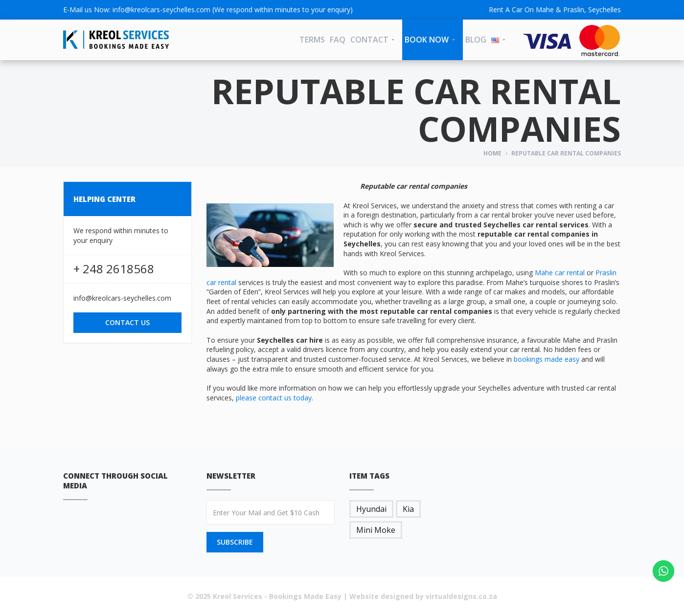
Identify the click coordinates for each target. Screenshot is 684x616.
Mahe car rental (560, 273)
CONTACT (369, 40)
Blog (476, 40)
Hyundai (371, 509)
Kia (408, 509)
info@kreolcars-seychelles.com (161, 10)
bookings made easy (547, 359)
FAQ (338, 40)
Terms (312, 40)
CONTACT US (127, 322)
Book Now (427, 40)
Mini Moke (376, 530)
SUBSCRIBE (235, 542)
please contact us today (274, 398)
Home (492, 153)
